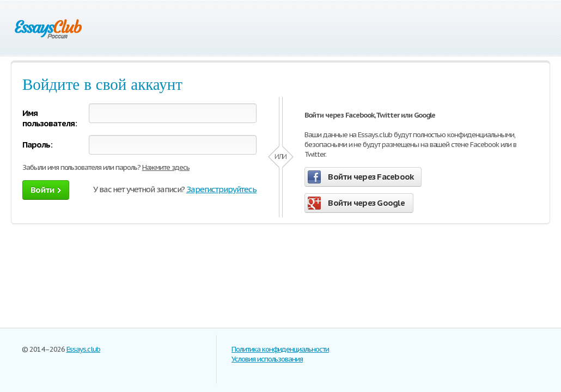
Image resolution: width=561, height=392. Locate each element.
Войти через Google (356, 203)
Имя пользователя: (49, 118)
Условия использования (267, 359)
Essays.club (84, 349)
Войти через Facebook (361, 177)
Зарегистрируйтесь (221, 189)
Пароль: (37, 145)
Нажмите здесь (166, 167)
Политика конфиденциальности (280, 349)
